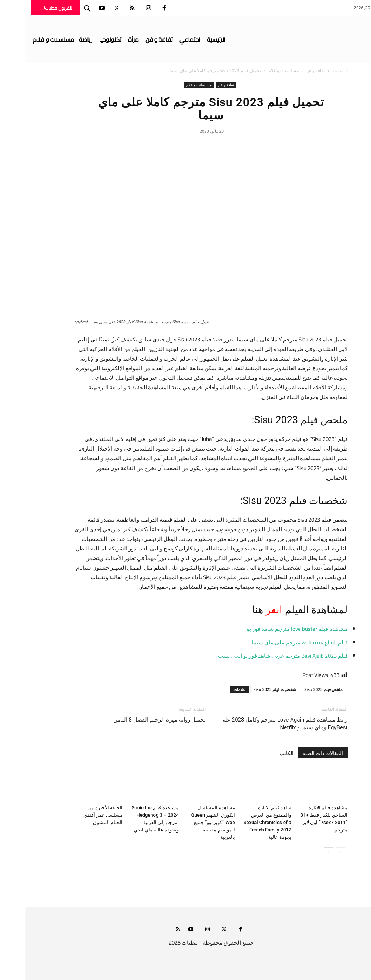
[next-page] (303, 852)
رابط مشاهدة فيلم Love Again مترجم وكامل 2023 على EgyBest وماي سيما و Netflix (258, 724)
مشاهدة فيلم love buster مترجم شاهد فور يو (272, 629)
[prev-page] (315, 852)
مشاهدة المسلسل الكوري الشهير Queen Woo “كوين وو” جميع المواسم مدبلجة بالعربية (188, 822)
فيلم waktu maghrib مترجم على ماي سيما (274, 642)
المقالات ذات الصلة (297, 753)
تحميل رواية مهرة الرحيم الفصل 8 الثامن (134, 720)
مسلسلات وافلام (258, 71)
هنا (231, 610)
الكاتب (261, 753)
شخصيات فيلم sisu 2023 (250, 689)
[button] (62, 8)
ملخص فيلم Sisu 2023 (298, 689)
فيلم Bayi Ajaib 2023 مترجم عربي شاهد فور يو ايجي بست (257, 656)
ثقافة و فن (290, 71)
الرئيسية (315, 71)
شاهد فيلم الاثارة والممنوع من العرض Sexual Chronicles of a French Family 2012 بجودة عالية (242, 822)
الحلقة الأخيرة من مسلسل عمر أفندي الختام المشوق (77, 815)
